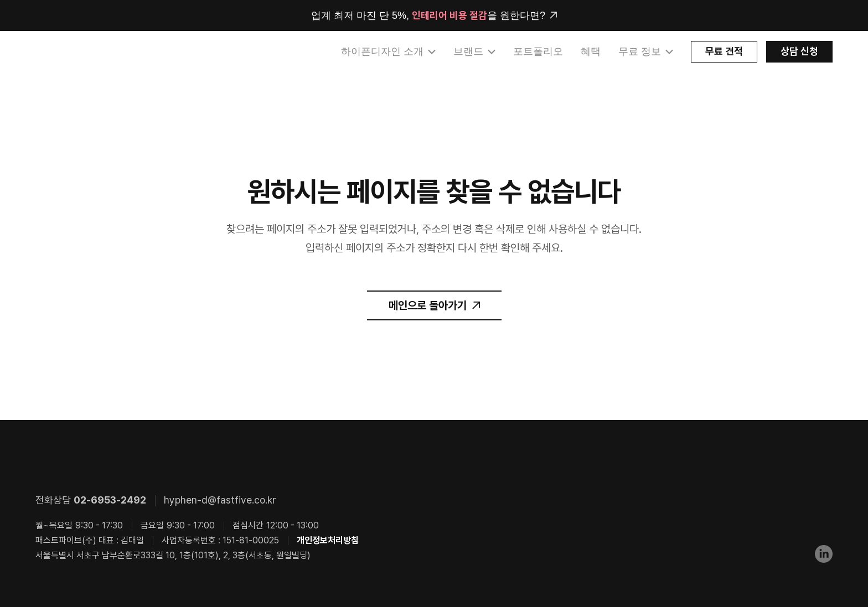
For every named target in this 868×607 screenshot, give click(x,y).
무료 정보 (640, 51)
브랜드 (468, 51)
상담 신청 (799, 51)
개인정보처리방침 (328, 540)
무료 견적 (724, 51)
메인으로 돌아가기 (428, 305)
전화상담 (91, 500)
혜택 (591, 51)
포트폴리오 (538, 51)
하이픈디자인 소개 (382, 51)
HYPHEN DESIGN (94, 52)
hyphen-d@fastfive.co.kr (220, 500)
